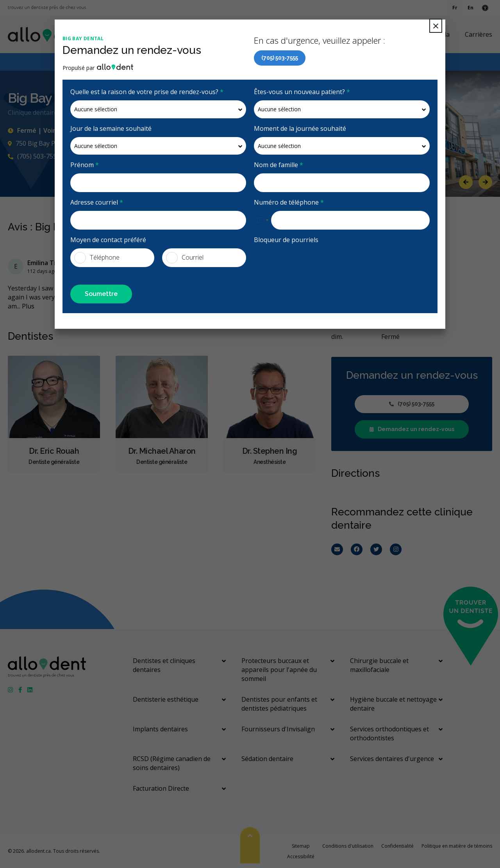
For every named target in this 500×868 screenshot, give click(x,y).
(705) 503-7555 (280, 58)
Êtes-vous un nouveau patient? (302, 92)
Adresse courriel (97, 202)
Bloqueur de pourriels (286, 240)
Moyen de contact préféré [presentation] (108, 240)
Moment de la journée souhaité (300, 128)
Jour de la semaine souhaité (111, 128)
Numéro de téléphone (289, 202)
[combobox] (262, 220)
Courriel (185, 258)
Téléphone (97, 258)
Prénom (85, 165)
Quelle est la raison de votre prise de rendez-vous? (147, 92)
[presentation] (313, 264)
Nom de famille (279, 165)
